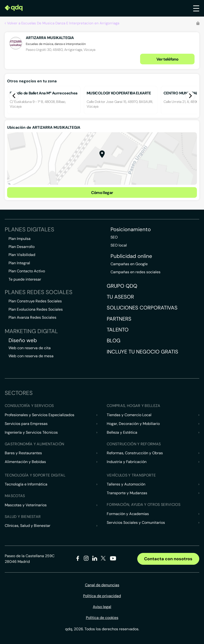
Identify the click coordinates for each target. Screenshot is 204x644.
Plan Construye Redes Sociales (35, 301)
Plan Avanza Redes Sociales (32, 317)
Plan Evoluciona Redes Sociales (36, 309)
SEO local (119, 245)
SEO (114, 237)
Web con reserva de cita (30, 348)
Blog (114, 341)
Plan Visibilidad (22, 255)
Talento (118, 330)
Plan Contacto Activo (27, 271)
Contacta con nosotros (168, 559)
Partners (119, 319)
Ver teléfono (167, 59)
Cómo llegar (102, 193)
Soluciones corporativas (142, 308)
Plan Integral (19, 263)
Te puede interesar (25, 279)
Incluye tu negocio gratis (142, 352)
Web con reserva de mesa (31, 356)
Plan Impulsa (20, 239)
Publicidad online (131, 256)
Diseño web (23, 340)
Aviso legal (102, 607)
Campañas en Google (129, 264)
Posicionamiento (131, 229)
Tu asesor (120, 297)
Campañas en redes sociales (135, 272)
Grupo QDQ (122, 286)
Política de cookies (102, 618)
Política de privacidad (102, 596)
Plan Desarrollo (22, 247)
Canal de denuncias (102, 585)
